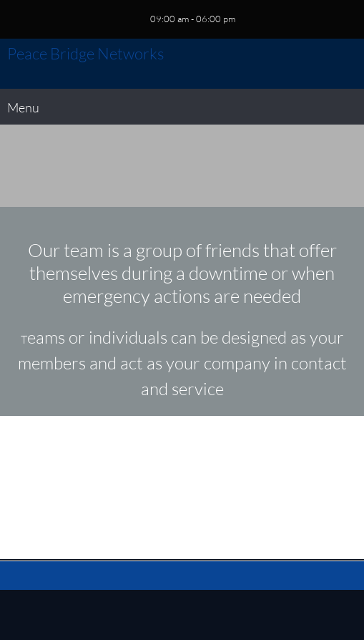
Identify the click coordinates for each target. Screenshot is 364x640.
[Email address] (182, 488)
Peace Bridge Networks (85, 54)
